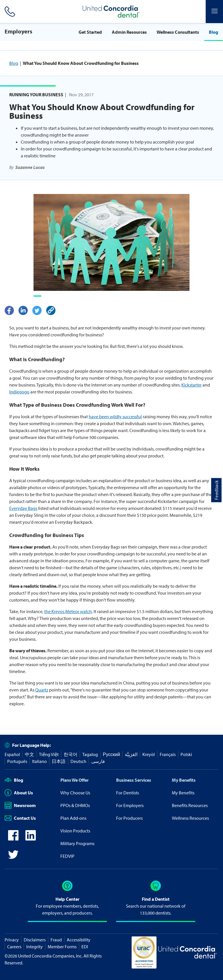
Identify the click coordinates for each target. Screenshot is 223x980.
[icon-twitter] (13, 858)
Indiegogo (19, 392)
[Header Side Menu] (214, 12)
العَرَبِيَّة (131, 754)
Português (17, 761)
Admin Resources (129, 32)
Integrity (35, 947)
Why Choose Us (75, 793)
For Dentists (128, 793)
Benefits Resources (190, 805)
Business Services (134, 780)
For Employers (130, 805)
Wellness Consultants (178, 32)
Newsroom (20, 805)
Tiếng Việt (49, 754)
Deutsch (78, 761)
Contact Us (20, 818)
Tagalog (90, 754)
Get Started (90, 32)
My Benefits (184, 780)
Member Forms (62, 947)
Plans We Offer (75, 780)
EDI (85, 947)
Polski (186, 754)
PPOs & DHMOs (75, 805)
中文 (29, 754)
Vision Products (75, 831)
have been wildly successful (115, 416)
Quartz (42, 690)
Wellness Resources (190, 818)
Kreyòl (149, 754)
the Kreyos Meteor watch (68, 611)
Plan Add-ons (73, 818)
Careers (14, 947)
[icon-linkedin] (31, 839)
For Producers (129, 818)
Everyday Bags (23, 508)
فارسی (98, 761)
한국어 (70, 754)
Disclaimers (35, 940)
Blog (213, 32)
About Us (19, 793)
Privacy (12, 940)
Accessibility (79, 940)
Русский (111, 754)
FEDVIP (67, 856)
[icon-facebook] (13, 839)
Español (12, 754)
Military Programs (77, 843)
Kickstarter (192, 385)
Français (168, 754)
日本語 (59, 761)
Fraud (56, 940)
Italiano (39, 761)
